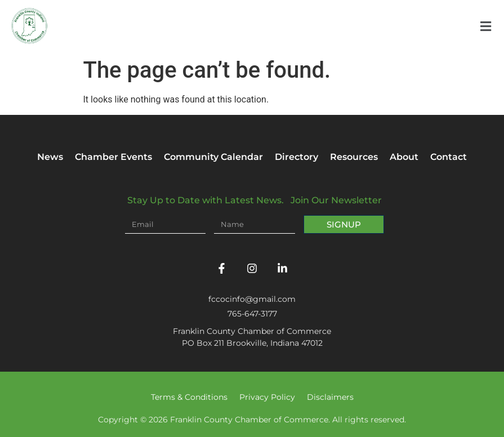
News (50, 157)
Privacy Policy (267, 397)
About (404, 157)
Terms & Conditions (189, 397)
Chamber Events (113, 157)
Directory (296, 157)
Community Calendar (213, 157)
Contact (449, 157)
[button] (485, 26)
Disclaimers (330, 397)
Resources (354, 157)
